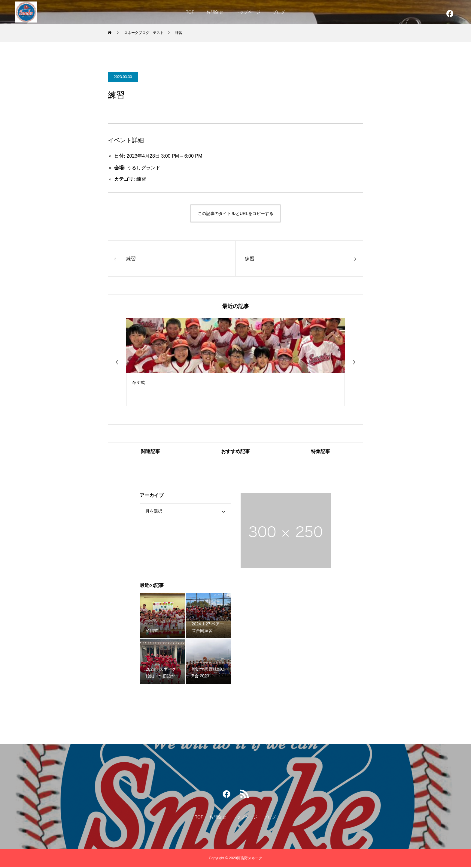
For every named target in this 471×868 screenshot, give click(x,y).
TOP (190, 12)
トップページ (248, 12)
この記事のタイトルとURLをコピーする (235, 213)
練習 (141, 179)
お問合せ (215, 12)
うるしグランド (144, 168)
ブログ (279, 12)
